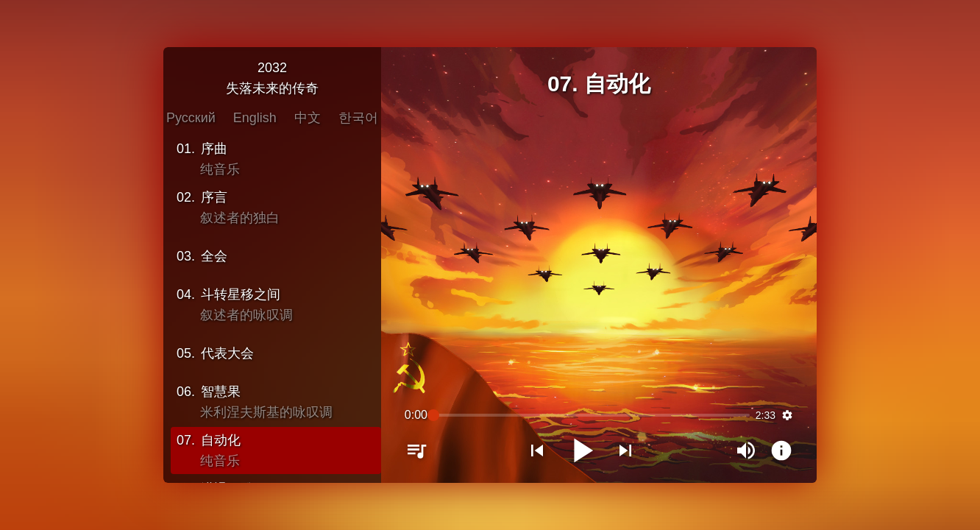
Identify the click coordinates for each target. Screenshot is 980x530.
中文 (308, 117)
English (255, 117)
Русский (191, 117)
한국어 (358, 117)
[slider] (592, 416)
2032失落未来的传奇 (272, 77)
